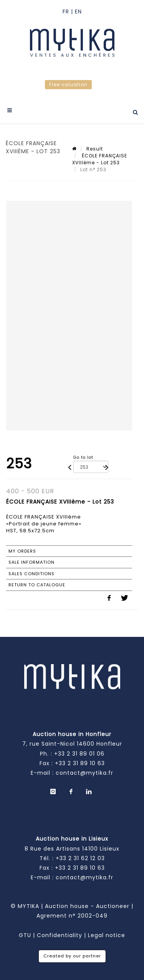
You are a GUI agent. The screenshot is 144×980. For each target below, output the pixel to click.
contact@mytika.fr (84, 773)
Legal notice (107, 935)
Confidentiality (60, 935)
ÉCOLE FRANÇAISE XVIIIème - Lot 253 (100, 159)
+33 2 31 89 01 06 (79, 754)
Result (95, 149)
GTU (25, 935)
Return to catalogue (37, 585)
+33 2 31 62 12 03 (80, 858)
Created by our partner (72, 956)
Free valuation (68, 84)
